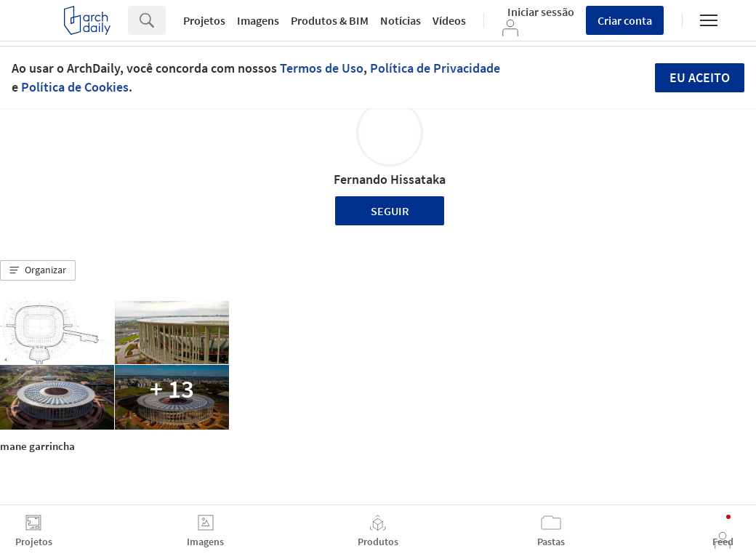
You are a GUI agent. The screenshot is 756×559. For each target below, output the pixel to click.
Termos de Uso (322, 68)
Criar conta (625, 20)
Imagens (258, 20)
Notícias (401, 20)
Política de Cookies (75, 87)
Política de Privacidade (435, 68)
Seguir (390, 211)
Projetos (204, 20)
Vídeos (449, 20)
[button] (38, 270)
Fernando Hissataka (390, 179)
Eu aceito (700, 77)
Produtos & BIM (330, 20)
